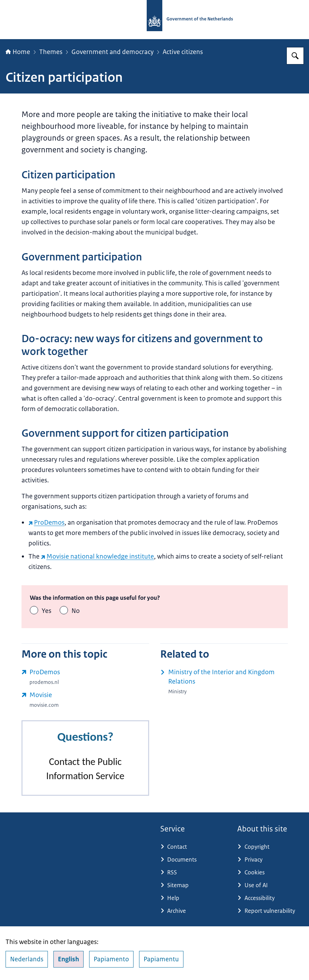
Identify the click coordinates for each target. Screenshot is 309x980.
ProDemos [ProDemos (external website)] (46, 523)
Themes (51, 52)
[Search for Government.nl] (295, 56)
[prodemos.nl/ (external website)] (85, 677)
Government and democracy (113, 52)
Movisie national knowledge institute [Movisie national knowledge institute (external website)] (97, 556)
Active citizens (183, 52)
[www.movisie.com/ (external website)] (85, 700)
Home (18, 52)
